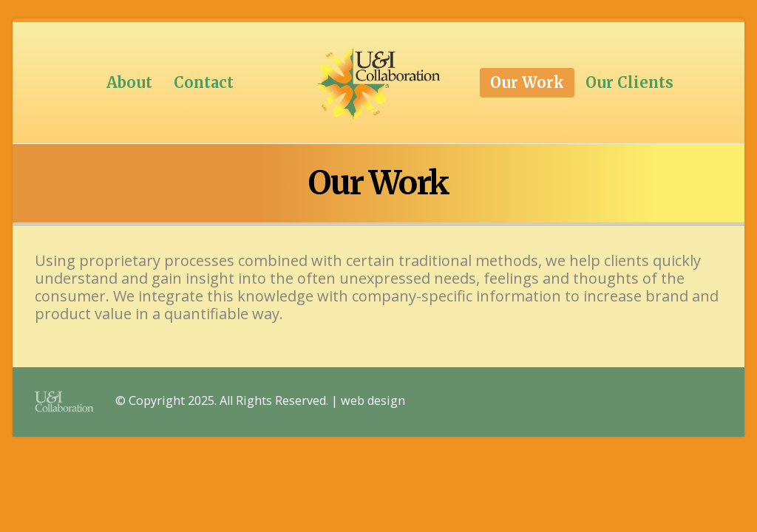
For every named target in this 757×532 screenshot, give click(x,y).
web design (373, 401)
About (129, 82)
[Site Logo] (378, 83)
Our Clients (629, 82)
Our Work (527, 82)
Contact (204, 82)
